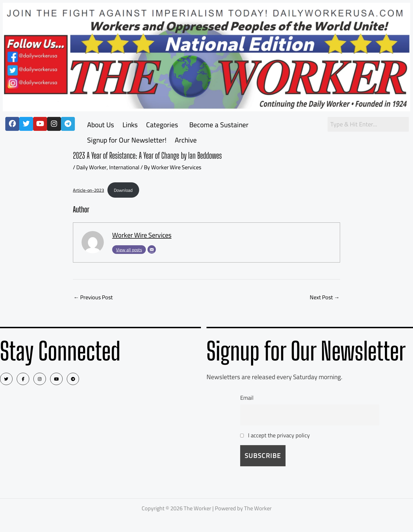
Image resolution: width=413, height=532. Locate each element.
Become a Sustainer (219, 125)
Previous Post (93, 297)
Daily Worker (91, 167)
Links (130, 125)
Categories (162, 125)
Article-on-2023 (88, 190)
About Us (101, 125)
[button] (164, 125)
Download (123, 190)
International (124, 167)
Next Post (325, 297)
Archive (186, 140)
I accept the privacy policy (275, 435)
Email (247, 398)
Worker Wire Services (142, 235)
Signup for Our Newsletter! (127, 140)
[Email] (152, 249)
